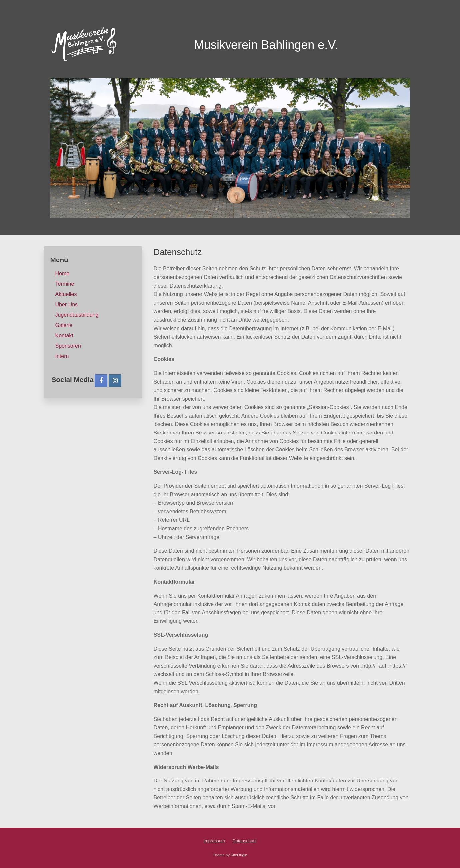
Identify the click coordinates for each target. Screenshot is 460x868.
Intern (62, 356)
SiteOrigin (239, 855)
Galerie (64, 325)
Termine (65, 284)
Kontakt (64, 336)
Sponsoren (68, 346)
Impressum (214, 841)
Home (62, 274)
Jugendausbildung (77, 315)
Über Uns (67, 305)
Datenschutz (244, 841)
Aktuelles (66, 294)
